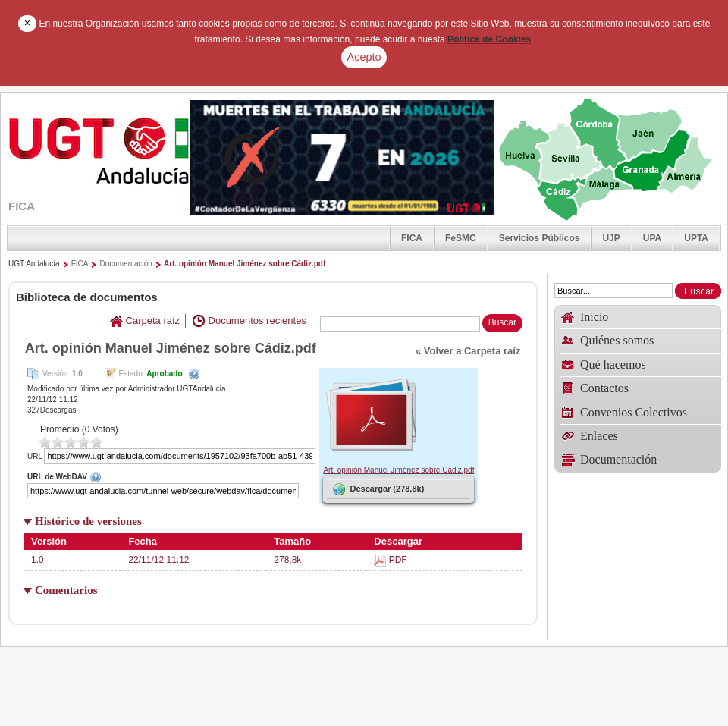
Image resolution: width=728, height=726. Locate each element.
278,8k (287, 560)
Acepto (364, 57)
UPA (652, 238)
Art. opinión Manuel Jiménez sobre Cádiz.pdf (245, 264)
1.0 (38, 560)
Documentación (126, 264)
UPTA (696, 238)
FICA (412, 238)
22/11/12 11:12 (158, 560)
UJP (611, 238)
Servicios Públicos (540, 238)
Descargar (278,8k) (377, 489)
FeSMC (461, 238)
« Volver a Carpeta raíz (468, 351)
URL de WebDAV (171, 476)
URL (35, 456)
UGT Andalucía (34, 264)
